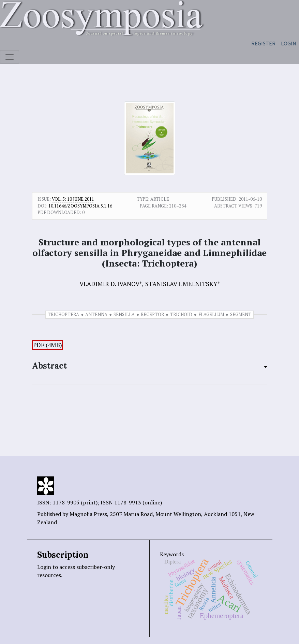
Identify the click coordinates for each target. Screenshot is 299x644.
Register (263, 43)
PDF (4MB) (48, 345)
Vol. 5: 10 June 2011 (73, 199)
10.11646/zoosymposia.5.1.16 (80, 206)
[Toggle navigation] (10, 57)
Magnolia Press (88, 514)
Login (289, 43)
